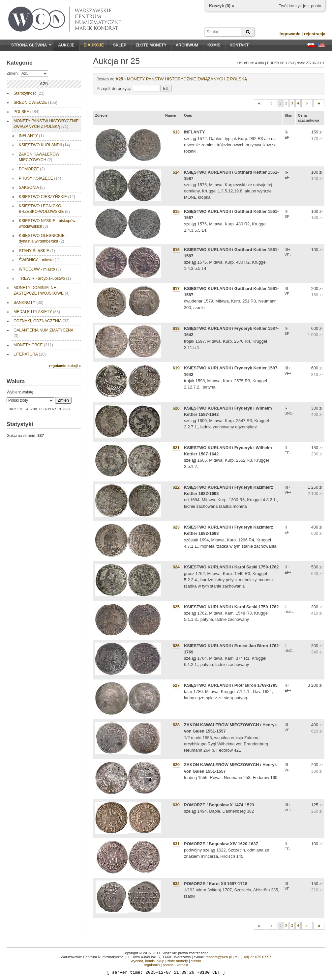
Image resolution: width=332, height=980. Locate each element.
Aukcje (66, 45)
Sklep (120, 45)
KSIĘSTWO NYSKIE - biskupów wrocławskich (47, 224)
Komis (214, 45)
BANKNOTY (28, 303)
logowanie (290, 34)
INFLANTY (31, 136)
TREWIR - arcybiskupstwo (45, 278)
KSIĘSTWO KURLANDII (44, 145)
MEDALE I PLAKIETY (37, 312)
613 (176, 132)
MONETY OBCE (33, 345)
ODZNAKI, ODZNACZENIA (42, 321)
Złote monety (151, 45)
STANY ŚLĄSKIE (37, 251)
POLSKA (27, 112)
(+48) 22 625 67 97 (256, 957)
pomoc (168, 965)
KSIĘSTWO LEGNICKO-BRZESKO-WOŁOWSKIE (44, 209)
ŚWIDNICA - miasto (39, 260)
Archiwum (187, 45)
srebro (196, 961)
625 (176, 607)
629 (176, 765)
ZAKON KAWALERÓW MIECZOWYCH (39, 157)
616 (176, 250)
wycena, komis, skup (148, 961)
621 (176, 448)
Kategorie (19, 63)
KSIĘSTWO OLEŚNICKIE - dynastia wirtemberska (43, 238)
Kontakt (239, 45)
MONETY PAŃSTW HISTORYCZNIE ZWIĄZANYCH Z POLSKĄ (46, 124)
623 (176, 527)
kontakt (182, 965)
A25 (119, 79)
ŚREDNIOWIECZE (35, 102)
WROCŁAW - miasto (40, 269)
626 (176, 646)
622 (176, 487)
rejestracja (315, 34)
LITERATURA (30, 354)
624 (176, 567)
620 (176, 408)
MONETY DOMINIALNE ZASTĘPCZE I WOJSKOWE (42, 290)
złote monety (177, 961)
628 (176, 725)
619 (176, 368)
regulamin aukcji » (65, 366)
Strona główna (31, 45)
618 (176, 328)
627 (176, 685)
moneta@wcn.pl (219, 957)
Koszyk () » (222, 6)
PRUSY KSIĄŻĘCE (40, 178)
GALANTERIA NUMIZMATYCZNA (44, 333)
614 (176, 172)
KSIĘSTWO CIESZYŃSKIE (47, 197)
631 (176, 844)
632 (176, 884)
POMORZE (32, 169)
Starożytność (29, 93)
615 (176, 211)
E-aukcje (94, 45)
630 (176, 805)
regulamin (152, 965)
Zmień (63, 400)
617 (176, 288)
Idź (166, 88)
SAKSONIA (32, 187)
